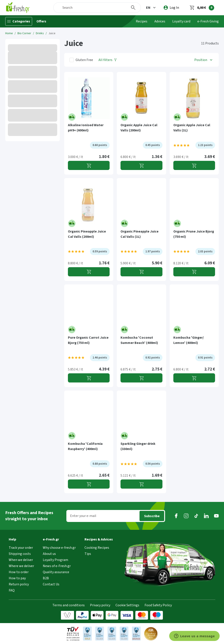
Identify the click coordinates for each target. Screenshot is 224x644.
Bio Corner (24, 33)
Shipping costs (20, 554)
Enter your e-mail (83, 516)
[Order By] (204, 60)
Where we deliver (21, 566)
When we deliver (21, 560)
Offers (41, 21)
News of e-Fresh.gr (57, 566)
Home (9, 33)
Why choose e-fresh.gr (59, 548)
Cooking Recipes (97, 548)
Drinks (40, 33)
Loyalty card (181, 21)
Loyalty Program (55, 560)
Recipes (142, 21)
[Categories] (19, 21)
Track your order (21, 548)
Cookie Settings (127, 605)
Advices (160, 21)
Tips (88, 554)
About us (49, 554)
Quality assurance (56, 572)
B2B (46, 578)
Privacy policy (100, 605)
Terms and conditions (69, 605)
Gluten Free (84, 60)
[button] (151, 8)
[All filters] (108, 60)
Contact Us (51, 584)
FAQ (12, 590)
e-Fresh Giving (208, 21)
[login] (171, 8)
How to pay (17, 578)
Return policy (19, 584)
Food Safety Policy (158, 605)
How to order (19, 572)
